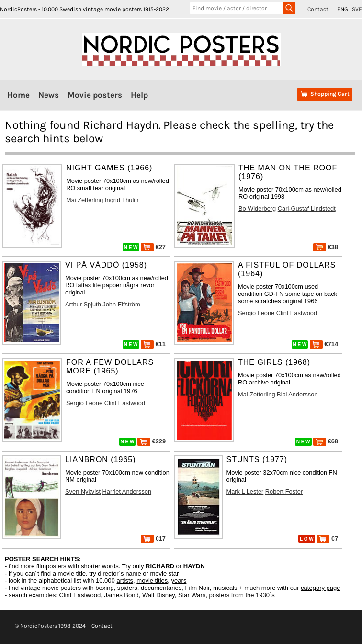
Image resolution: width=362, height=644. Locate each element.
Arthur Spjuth (83, 304)
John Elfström (121, 304)
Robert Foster (284, 491)
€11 (153, 344)
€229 (152, 441)
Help (139, 95)
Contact (318, 9)
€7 (327, 538)
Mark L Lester (245, 491)
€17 (153, 538)
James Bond (121, 595)
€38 (326, 247)
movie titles (152, 581)
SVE (357, 9)
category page (320, 588)
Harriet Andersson (127, 491)
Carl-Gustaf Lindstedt (307, 209)
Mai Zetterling (85, 200)
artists (125, 581)
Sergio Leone (256, 313)
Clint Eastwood (297, 313)
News (49, 95)
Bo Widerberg (257, 209)
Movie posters (95, 95)
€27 (153, 247)
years (179, 581)
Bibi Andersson (297, 394)
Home (18, 95)
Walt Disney (158, 595)
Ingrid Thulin (122, 200)
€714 (324, 344)
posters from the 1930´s (242, 595)
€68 (326, 441)
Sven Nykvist (83, 491)
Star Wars (192, 595)
